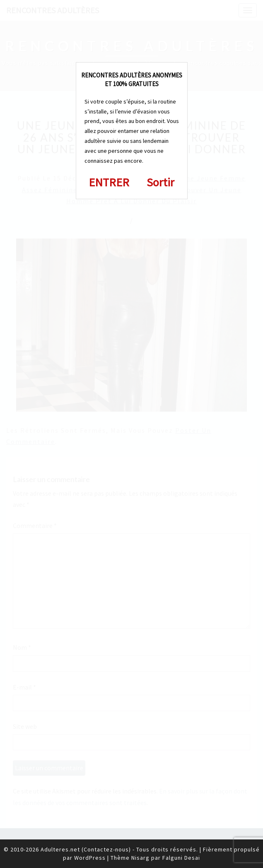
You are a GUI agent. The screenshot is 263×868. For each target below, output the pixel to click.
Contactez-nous (106, 849)
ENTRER (109, 182)
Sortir (160, 182)
